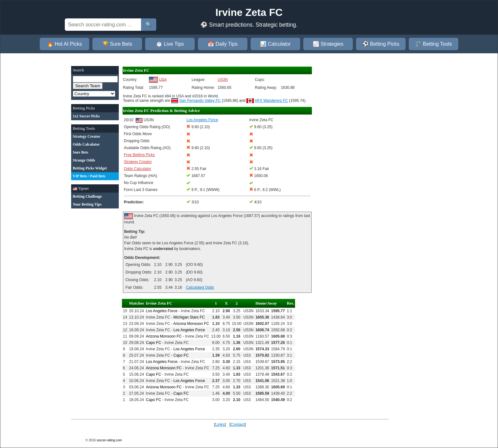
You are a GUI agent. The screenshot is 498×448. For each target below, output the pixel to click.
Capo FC (153, 343)
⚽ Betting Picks (381, 44)
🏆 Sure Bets (117, 44)
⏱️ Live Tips (170, 44)
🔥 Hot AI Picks (65, 44)
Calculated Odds (200, 287)
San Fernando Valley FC (200, 101)
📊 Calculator (275, 44)
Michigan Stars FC (189, 317)
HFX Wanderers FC (271, 101)
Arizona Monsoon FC (191, 324)
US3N (223, 80)
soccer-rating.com (109, 440)
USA (163, 79)
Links (220, 424)
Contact (238, 424)
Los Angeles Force (162, 311)
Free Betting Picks (139, 155)
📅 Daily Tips (223, 44)
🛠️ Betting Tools (434, 44)
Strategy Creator (138, 162)
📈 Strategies (328, 44)
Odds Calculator (138, 169)
